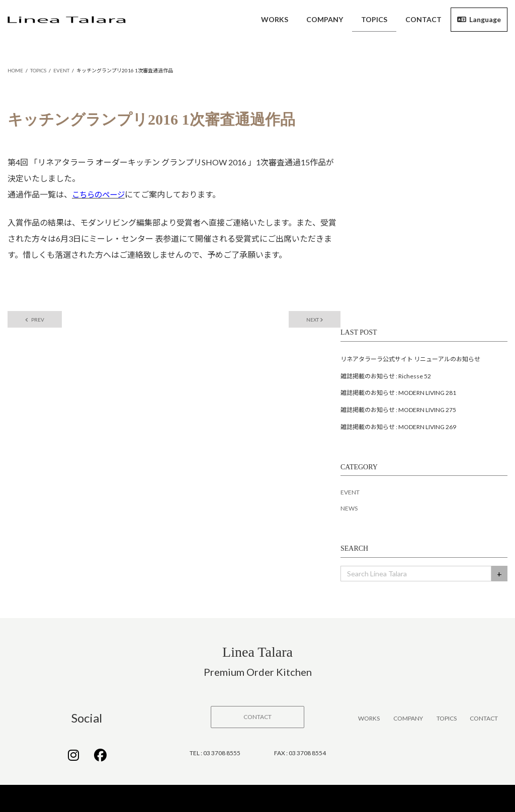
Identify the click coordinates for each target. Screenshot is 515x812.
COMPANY (408, 719)
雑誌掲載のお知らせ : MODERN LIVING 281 (398, 394)
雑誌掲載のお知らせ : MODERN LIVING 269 (398, 428)
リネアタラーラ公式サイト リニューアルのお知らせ (410, 360)
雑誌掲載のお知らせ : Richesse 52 (386, 377)
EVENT (350, 494)
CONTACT (484, 719)
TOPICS (447, 719)
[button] (257, 718)
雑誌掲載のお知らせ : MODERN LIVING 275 (398, 411)
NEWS (349, 510)
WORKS (369, 719)
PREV (37, 320)
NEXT (312, 320)
